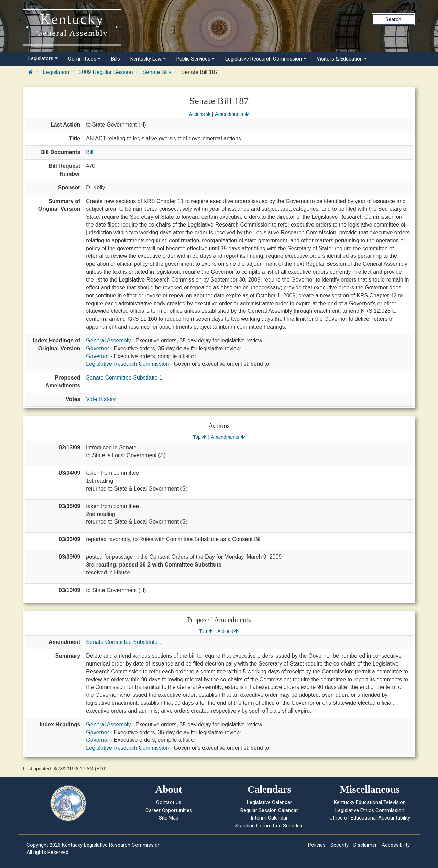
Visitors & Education (342, 59)
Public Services (196, 59)
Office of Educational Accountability (370, 818)
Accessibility (396, 845)
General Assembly (108, 340)
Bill (90, 152)
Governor (97, 348)
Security (340, 845)
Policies (317, 845)
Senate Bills (157, 72)
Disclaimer (365, 845)
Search (393, 19)
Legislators (43, 58)
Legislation (56, 72)
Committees (84, 59)
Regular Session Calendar (269, 810)
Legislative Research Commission (266, 59)
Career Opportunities (169, 810)
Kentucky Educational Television (370, 802)
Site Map (169, 818)
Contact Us (169, 802)
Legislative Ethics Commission (370, 810)
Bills (116, 59)
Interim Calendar (269, 818)
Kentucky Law (148, 59)
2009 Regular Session (106, 72)
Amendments (232, 114)
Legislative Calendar (269, 802)
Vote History (101, 399)
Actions (200, 114)
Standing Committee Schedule (269, 826)
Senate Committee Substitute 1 (124, 378)
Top (200, 437)
